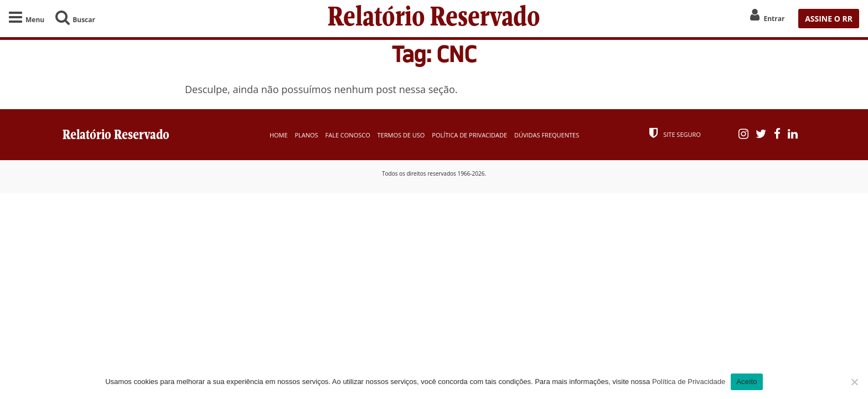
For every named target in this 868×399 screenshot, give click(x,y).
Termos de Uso (401, 135)
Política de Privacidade (469, 135)
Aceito (747, 382)
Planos (306, 135)
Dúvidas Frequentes (547, 135)
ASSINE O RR (829, 19)
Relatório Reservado (434, 19)
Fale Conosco (348, 135)
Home (279, 135)
